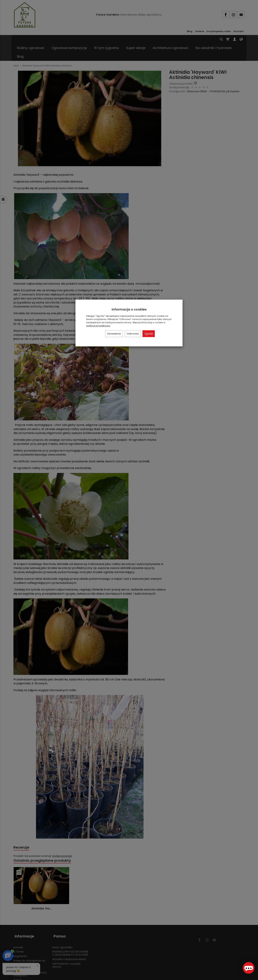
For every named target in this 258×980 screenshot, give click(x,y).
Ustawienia (114, 334)
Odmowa (133, 334)
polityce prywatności (98, 326)
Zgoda (149, 334)
